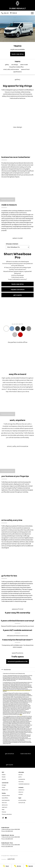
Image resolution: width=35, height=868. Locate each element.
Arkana (4, 779)
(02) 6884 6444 (9, 831)
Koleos (4, 775)
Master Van (5, 790)
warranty (21, 782)
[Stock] (6, 866)
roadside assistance (24, 784)
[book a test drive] (18, 54)
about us (21, 792)
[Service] (17, 866)
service (20, 775)
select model (24, 65)
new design (15, 65)
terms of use (22, 803)
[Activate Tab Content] (6, 329)
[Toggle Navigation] (32, 13)
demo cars (5, 805)
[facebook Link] (3, 818)
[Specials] (29, 866)
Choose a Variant (18, 246)
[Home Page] (17, 3)
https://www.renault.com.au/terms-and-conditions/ (17, 690)
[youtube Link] (6, 818)
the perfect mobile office (16, 67)
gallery (7, 65)
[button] (9, 107)
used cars (4, 807)
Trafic (3, 787)
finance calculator (7, 814)
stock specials (6, 800)
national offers (6, 795)
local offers (5, 798)
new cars (4, 803)
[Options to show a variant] (18, 247)
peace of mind (25, 69)
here (21, 714)
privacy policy (22, 800)
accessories (22, 779)
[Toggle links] (8, 859)
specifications (17, 72)
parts (20, 777)
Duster (4, 777)
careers (21, 794)
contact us (21, 790)
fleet (3, 810)
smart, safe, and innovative (11, 69)
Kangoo (4, 785)
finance (4, 812)
